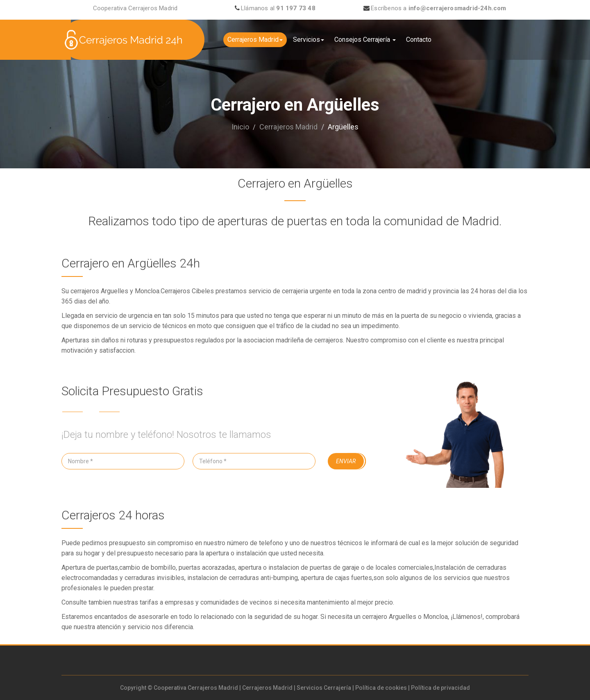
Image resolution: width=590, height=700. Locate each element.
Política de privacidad (440, 688)
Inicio (240, 127)
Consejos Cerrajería (365, 40)
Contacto (419, 40)
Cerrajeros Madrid (255, 40)
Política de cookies (381, 688)
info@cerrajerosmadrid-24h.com (457, 8)
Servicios (309, 40)
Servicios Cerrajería (324, 688)
